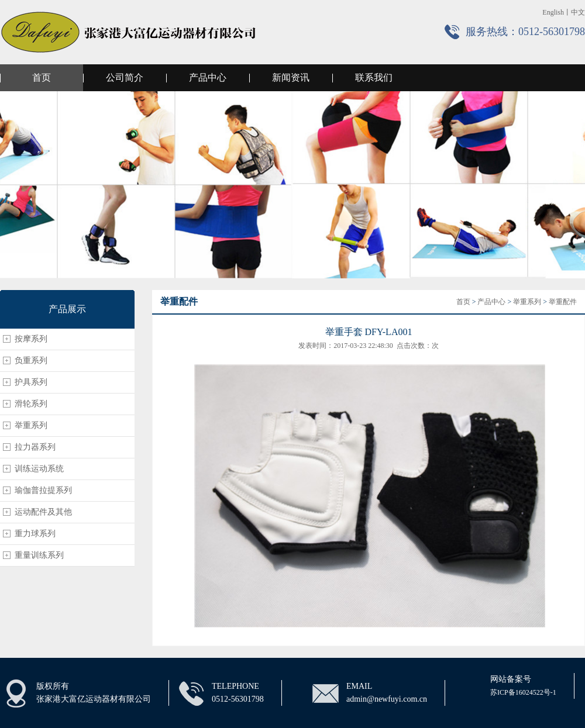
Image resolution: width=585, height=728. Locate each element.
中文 (578, 12)
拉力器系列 (35, 447)
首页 (42, 77)
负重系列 (31, 360)
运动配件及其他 (43, 512)
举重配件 (563, 302)
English (553, 12)
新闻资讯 (291, 77)
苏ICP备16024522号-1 (523, 692)
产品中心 (208, 77)
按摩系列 (31, 339)
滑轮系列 (31, 404)
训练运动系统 (39, 469)
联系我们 (374, 77)
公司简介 (125, 77)
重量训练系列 (39, 555)
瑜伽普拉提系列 (43, 490)
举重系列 (31, 425)
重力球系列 (35, 534)
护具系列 (31, 382)
